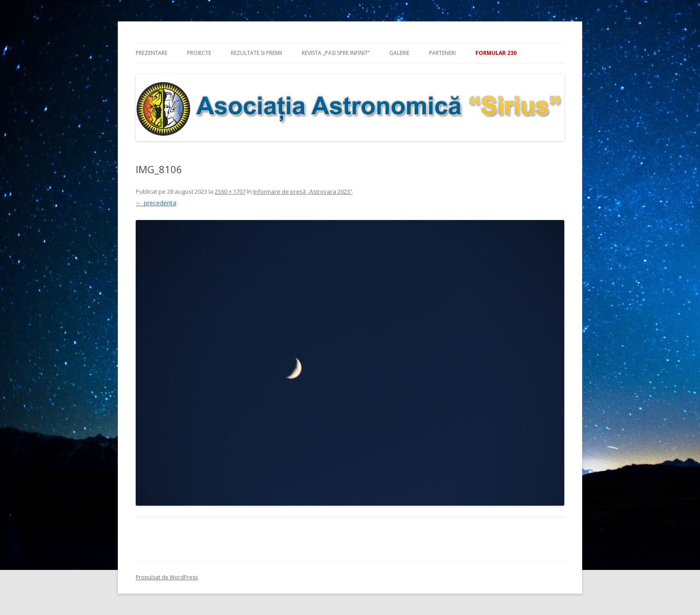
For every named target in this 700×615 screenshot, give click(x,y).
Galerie (399, 53)
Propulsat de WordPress (167, 577)
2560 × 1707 (230, 191)
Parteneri (442, 53)
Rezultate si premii (256, 53)
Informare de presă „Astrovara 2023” (303, 191)
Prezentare (152, 53)
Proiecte (199, 53)
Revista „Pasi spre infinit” (336, 53)
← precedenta (156, 203)
